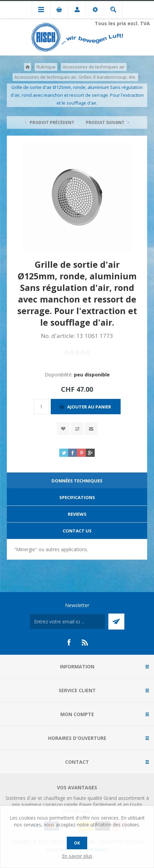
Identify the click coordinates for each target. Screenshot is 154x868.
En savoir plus (77, 856)
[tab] (77, 481)
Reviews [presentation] (77, 514)
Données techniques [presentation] (77, 481)
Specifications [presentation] (77, 497)
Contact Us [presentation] (77, 531)
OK (77, 843)
